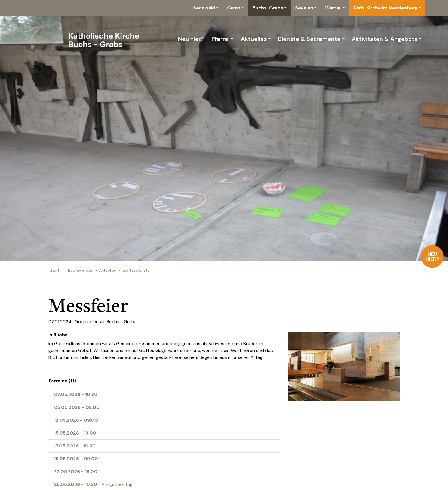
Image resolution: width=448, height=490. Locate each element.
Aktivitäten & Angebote (385, 39)
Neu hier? (432, 257)
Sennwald (204, 8)
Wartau (333, 8)
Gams (234, 8)
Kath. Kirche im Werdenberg (386, 8)
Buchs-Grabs (268, 8)
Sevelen (304, 8)
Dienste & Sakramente (309, 39)
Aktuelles (254, 39)
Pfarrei (221, 39)
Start (55, 270)
